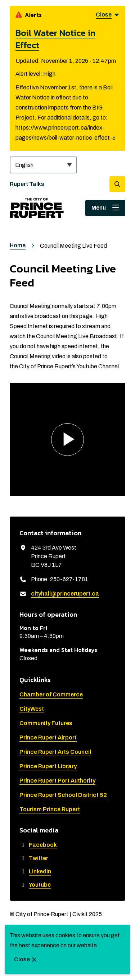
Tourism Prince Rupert (50, 809)
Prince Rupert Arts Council (55, 752)
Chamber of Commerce (51, 694)
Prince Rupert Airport (48, 738)
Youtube (35, 885)
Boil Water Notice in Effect (55, 39)
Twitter (34, 858)
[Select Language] (43, 165)
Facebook (38, 845)
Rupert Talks (27, 184)
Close (22, 959)
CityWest (32, 709)
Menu (99, 208)
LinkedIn (35, 871)
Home (18, 245)
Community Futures (46, 723)
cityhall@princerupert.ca (65, 594)
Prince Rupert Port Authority (57, 781)
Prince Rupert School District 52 (63, 795)
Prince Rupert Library (48, 766)
